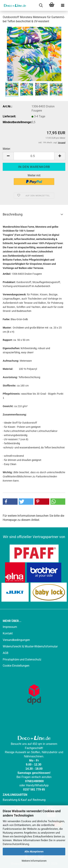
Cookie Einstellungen (16, 666)
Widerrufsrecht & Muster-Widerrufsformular (30, 646)
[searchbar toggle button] (41, 5)
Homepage (10, 520)
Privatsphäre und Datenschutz (22, 659)
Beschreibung (13, 214)
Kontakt (8, 633)
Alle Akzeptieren (34, 852)
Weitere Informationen (34, 861)
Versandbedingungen (16, 640)
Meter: (7, 149)
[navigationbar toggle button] (63, 5)
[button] (8, 156)
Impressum (10, 627)
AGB (6, 653)
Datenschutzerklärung (16, 844)
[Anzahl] (34, 156)
